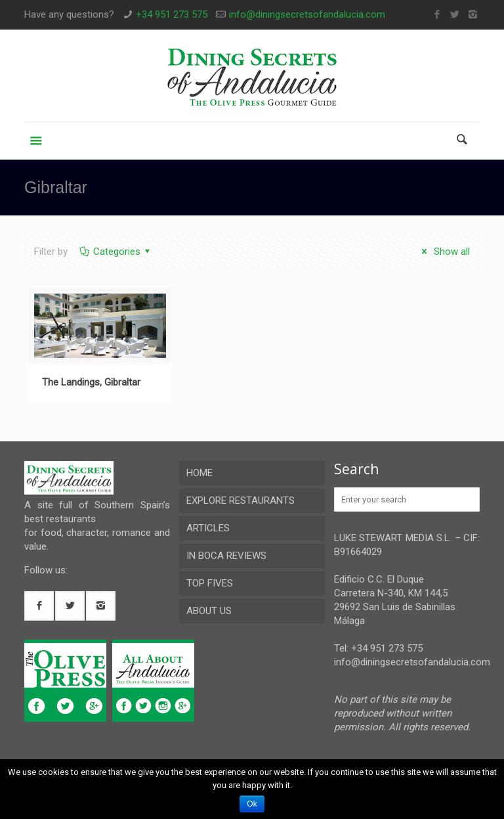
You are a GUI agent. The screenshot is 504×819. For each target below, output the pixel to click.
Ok (252, 804)
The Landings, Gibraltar (91, 382)
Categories (116, 252)
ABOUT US (209, 611)
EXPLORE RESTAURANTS (241, 500)
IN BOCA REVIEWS (226, 556)
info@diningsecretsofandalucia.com (307, 14)
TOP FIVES (210, 583)
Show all (444, 252)
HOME (199, 473)
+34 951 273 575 (172, 14)
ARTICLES (208, 528)
